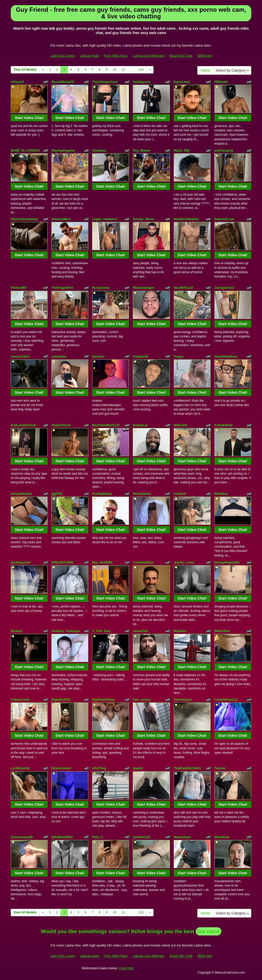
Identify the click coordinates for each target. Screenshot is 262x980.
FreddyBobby (102, 494)
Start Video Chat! (29, 118)
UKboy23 (17, 82)
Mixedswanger (143, 288)
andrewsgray (224, 151)
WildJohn (181, 425)
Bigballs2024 (61, 700)
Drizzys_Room (143, 219)
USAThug (99, 768)
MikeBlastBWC (62, 837)
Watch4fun (222, 631)
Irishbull (180, 494)
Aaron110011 (20, 357)
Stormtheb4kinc (226, 357)
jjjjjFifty (57, 494)
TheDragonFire (62, 288)
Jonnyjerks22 (224, 288)
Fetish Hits (126, 968)
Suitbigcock (141, 82)
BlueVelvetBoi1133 (106, 425)
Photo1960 (19, 288)
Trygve (179, 357)
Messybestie (142, 494)
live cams (209, 931)
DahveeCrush (224, 219)
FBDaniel (221, 82)
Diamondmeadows (24, 219)
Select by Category (232, 70)
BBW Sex (205, 56)
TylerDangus (183, 700)
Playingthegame (63, 151)
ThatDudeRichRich (187, 768)
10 (114, 70)
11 (123, 70)
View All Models (25, 70)
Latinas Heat (89, 56)
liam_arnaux (142, 700)
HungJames (101, 288)
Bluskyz (17, 631)
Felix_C (98, 837)
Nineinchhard (61, 768)
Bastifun (98, 357)
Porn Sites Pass (116, 56)
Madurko (180, 631)
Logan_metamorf (105, 219)
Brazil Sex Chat (181, 56)
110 (141, 70)
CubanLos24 (20, 700)
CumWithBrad (143, 562)
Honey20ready (21, 494)
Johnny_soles (184, 562)
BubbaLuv (140, 425)
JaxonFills (140, 631)
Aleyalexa (99, 151)
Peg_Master (141, 151)
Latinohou (59, 357)
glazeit (138, 768)
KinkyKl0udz (224, 425)
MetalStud (222, 837)
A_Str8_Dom (101, 631)
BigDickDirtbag (103, 700)
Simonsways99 (22, 837)
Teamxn (220, 768)
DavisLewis (182, 82)
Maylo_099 (182, 151)
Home (205, 70)
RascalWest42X (63, 82)
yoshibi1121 (142, 837)
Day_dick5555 (102, 562)
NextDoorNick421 (186, 219)
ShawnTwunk (61, 425)
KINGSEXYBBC (63, 562)
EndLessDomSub (23, 425)
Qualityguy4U (21, 562)
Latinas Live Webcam (149, 56)
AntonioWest (61, 219)
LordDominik (20, 768)
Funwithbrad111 (226, 700)
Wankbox (221, 494)
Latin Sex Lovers (63, 56)
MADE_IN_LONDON (25, 151)
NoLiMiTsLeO (183, 288)
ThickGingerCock (105, 82)
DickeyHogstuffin (227, 562)
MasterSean (182, 837)
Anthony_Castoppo (66, 631)
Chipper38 (140, 357)
